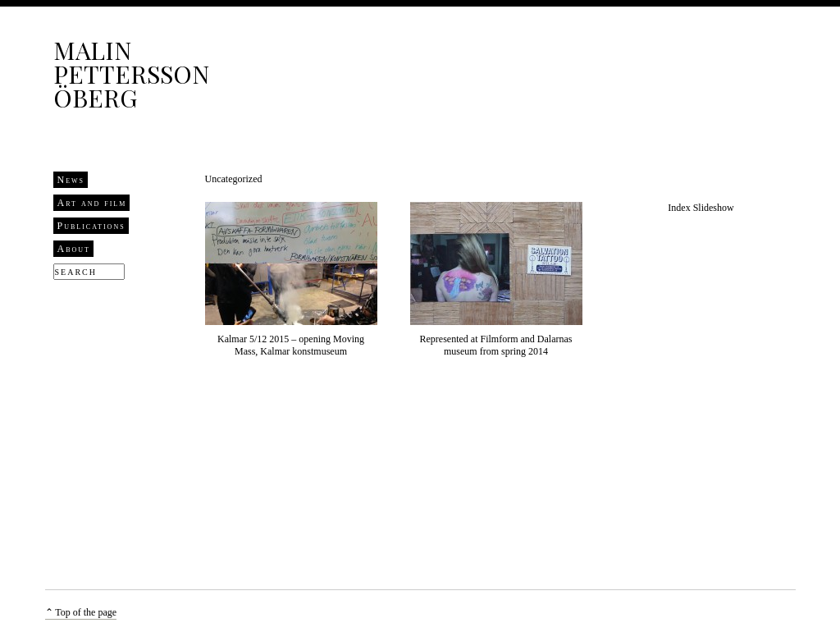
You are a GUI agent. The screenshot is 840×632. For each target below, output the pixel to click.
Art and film (92, 203)
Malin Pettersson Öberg (131, 74)
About (74, 249)
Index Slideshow (701, 208)
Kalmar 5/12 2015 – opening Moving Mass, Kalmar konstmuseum (291, 345)
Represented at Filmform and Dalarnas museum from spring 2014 (496, 345)
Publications (91, 226)
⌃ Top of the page (81, 612)
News (71, 180)
